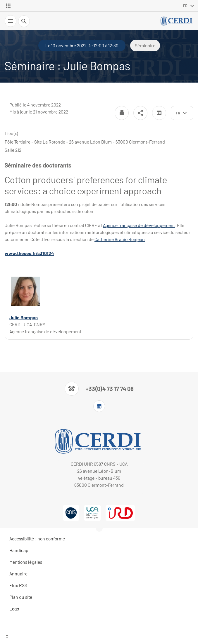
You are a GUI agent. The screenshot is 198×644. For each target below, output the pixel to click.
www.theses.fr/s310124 (29, 253)
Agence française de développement (139, 225)
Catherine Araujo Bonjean (120, 239)
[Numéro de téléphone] (99, 389)
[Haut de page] (99, 637)
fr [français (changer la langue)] (185, 6)
